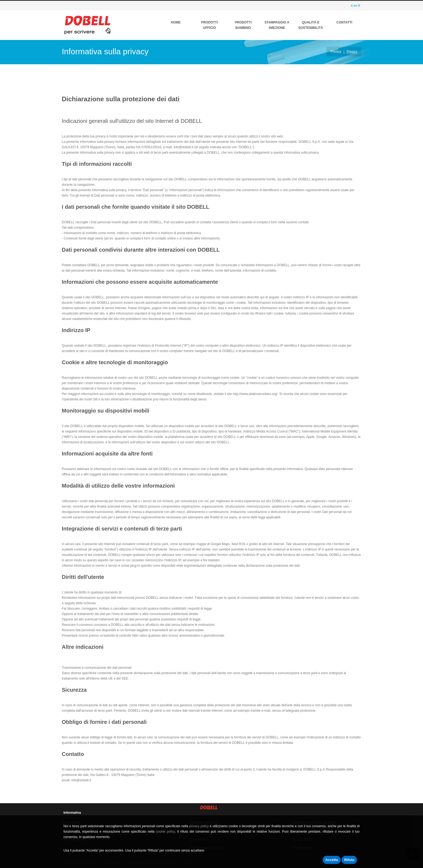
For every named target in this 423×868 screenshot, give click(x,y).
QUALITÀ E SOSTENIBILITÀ (311, 25)
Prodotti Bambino (243, 25)
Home (176, 22)
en (355, 6)
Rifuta (349, 860)
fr (359, 6)
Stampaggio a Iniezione (277, 25)
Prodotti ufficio (210, 25)
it (352, 6)
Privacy (336, 52)
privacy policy (199, 826)
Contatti (344, 22)
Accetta (332, 860)
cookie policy (165, 832)
